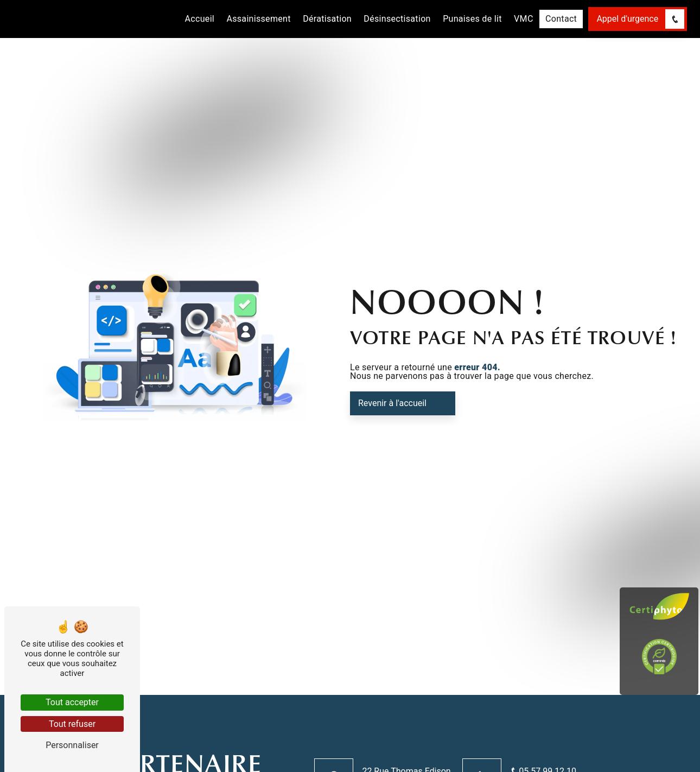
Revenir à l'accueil (392, 403)
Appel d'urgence (640, 19)
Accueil (200, 19)
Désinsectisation (397, 19)
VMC (524, 19)
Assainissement (258, 19)
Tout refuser (72, 724)
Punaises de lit (472, 19)
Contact (561, 19)
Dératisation (327, 19)
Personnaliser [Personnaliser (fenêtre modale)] (72, 745)
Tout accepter (72, 702)
